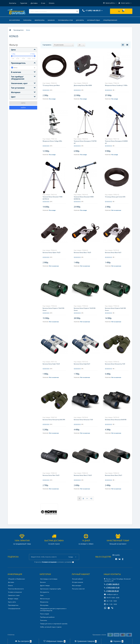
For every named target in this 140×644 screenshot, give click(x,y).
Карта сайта (12, 602)
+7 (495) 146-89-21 (112, 584)
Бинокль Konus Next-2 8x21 (114, 475)
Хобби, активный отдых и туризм (51, 627)
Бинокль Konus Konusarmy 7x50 (115, 364)
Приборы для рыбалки (47, 617)
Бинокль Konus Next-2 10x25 (83, 475)
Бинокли (51, 20)
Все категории (15, 20)
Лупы (42, 595)
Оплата (42, 3)
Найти (23, 108)
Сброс (23, 103)
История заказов (77, 582)
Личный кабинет (78, 579)
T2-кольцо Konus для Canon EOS (115, 197)
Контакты (52, 3)
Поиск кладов (45, 614)
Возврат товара (13, 599)
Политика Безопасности (16, 589)
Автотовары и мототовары (49, 579)
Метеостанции (45, 599)
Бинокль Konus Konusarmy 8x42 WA (54, 420)
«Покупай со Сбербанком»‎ (17, 579)
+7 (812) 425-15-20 (112, 588)
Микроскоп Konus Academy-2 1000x (116, 85)
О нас (33, 3)
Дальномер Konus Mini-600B (83, 85)
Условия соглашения (15, 592)
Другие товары (45, 585)
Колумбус (116, 555)
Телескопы (27, 20)
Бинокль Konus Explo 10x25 (51, 364)
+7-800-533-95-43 (111, 591)
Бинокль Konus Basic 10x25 (82, 252)
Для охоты (80, 20)
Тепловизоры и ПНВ (65, 20)
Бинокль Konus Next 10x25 (51, 475)
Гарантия (13, 3)
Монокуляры (44, 605)
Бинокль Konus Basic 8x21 (113, 252)
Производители (13, 605)
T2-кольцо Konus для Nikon (51, 85)
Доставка (23, 3)
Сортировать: (47, 45)
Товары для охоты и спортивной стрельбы (54, 624)
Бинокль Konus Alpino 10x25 (52, 252)
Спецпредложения (110, 20)
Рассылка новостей (78, 589)
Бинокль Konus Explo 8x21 (82, 364)
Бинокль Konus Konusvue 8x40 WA (116, 420)
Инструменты (45, 592)
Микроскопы (40, 20)
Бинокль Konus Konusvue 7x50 (83, 420)
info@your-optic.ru (111, 594)
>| (91, 498)
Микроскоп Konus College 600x (52, 141)
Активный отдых (94, 20)
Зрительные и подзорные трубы (51, 589)
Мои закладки (77, 585)
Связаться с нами (14, 595)
